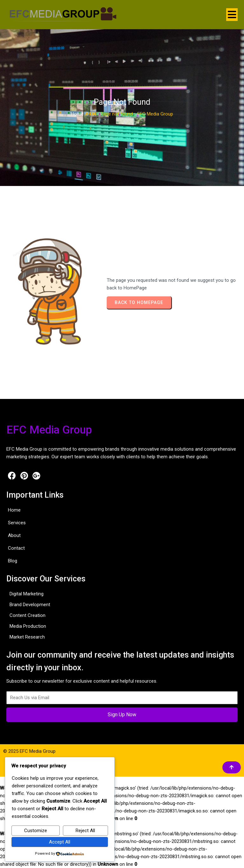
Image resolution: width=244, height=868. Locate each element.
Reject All (85, 831)
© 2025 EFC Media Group (29, 751)
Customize (36, 831)
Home (77, 114)
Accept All (60, 842)
